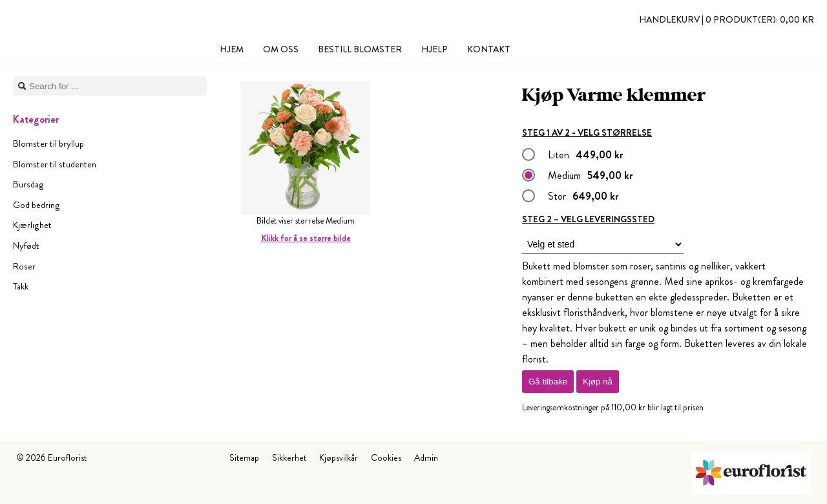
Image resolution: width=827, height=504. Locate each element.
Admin (426, 457)
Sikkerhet (289, 457)
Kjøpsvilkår (339, 457)
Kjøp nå (598, 382)
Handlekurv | (727, 19)
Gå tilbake (548, 382)
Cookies (386, 457)
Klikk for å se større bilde (306, 238)
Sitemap (244, 457)
